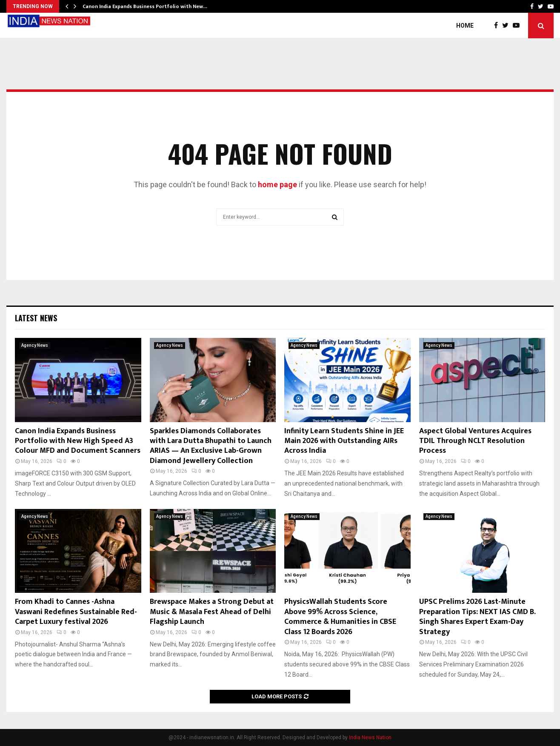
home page (277, 184)
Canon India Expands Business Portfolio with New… (145, 6)
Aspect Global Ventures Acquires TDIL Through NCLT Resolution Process (475, 441)
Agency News (35, 345)
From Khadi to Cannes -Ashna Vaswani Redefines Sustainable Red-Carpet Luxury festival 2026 (76, 612)
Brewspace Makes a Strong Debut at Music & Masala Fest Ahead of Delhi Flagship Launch (212, 612)
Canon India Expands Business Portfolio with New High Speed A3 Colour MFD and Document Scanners (78, 441)
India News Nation (370, 737)
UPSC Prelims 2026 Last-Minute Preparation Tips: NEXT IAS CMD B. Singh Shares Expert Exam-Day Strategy (477, 617)
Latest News (36, 318)
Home (465, 26)
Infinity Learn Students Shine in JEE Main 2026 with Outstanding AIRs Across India (344, 441)
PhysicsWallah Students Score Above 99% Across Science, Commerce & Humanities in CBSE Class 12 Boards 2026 (340, 617)
